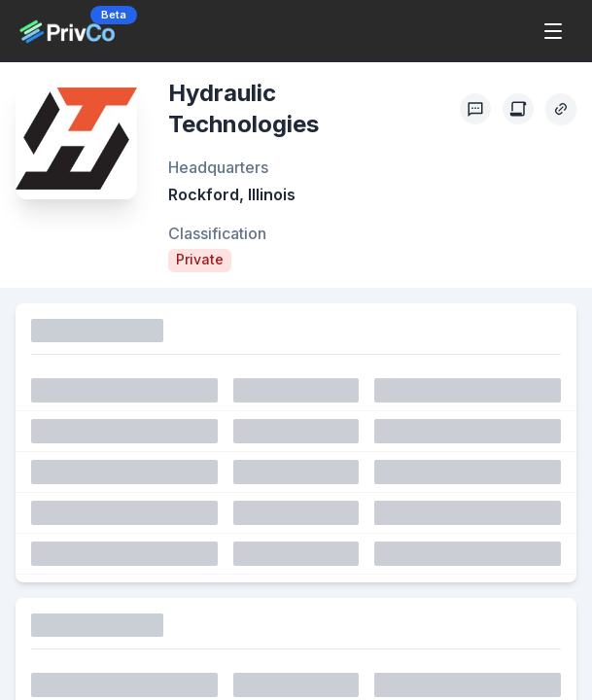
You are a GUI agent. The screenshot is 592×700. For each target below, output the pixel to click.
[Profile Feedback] (475, 109)
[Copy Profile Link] (561, 109)
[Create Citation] (518, 109)
